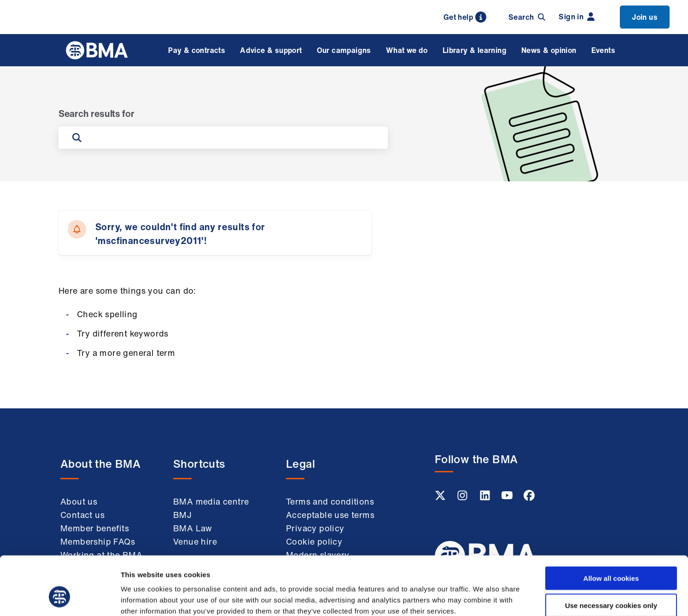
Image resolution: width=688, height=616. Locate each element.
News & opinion (549, 50)
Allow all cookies (611, 528)
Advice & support (271, 50)
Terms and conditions (330, 501)
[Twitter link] (441, 498)
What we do (407, 50)
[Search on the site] (232, 138)
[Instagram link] (463, 498)
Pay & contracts (197, 50)
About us (79, 501)
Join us (645, 17)
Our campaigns (344, 50)
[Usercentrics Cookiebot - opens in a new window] (60, 598)
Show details (483, 598)
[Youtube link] (508, 498)
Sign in (577, 17)
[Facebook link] (529, 498)
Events (603, 50)
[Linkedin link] (486, 498)
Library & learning (475, 50)
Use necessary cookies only (611, 555)
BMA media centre (211, 501)
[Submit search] (77, 138)
